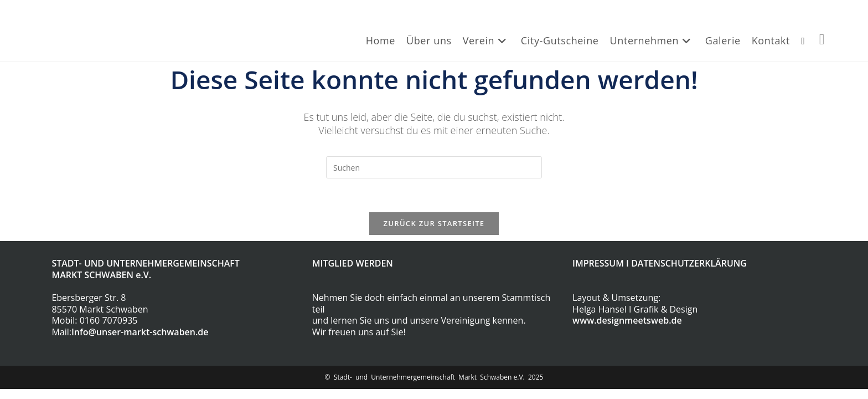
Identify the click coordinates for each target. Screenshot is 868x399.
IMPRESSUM (598, 263)
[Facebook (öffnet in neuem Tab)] (822, 39)
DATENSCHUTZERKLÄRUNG (689, 263)
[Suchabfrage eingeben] (434, 167)
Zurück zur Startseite (434, 223)
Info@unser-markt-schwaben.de (140, 332)
